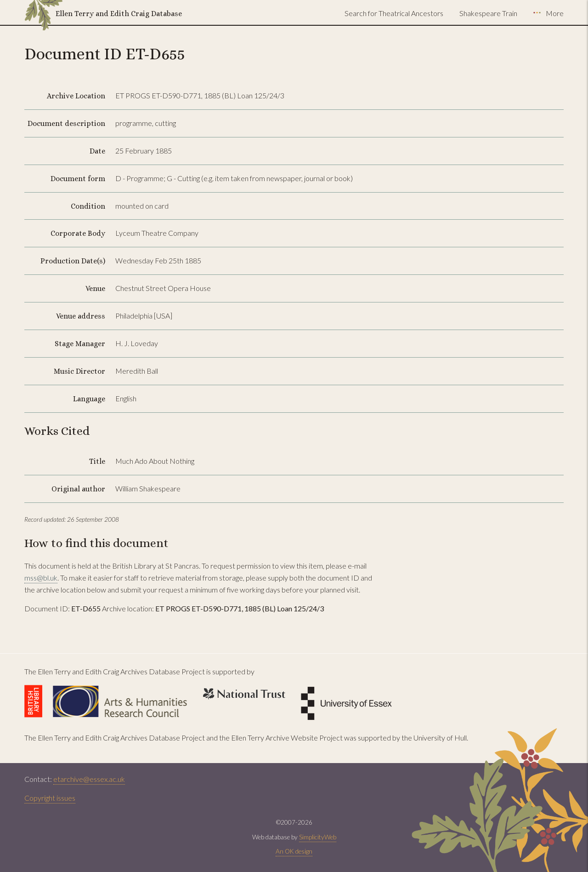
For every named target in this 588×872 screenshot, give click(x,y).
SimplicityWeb (318, 837)
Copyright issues (50, 798)
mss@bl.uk (41, 578)
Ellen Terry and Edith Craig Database (119, 14)
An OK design (294, 851)
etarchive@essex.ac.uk (89, 779)
